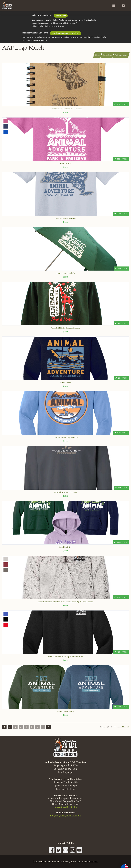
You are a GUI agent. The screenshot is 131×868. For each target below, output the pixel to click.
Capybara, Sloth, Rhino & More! (66, 816)
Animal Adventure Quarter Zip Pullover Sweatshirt (65, 657)
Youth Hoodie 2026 (65, 547)
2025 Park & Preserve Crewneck (65, 492)
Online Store (107, 55)
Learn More (61, 16)
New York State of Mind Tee (65, 218)
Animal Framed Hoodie (65, 711)
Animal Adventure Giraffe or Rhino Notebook (65, 109)
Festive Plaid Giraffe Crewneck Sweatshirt (65, 328)
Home (97, 55)
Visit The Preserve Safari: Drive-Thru (66, 33)
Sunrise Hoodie (65, 383)
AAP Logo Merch (121, 55)
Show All (126, 727)
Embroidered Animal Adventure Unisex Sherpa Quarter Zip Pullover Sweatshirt (65, 602)
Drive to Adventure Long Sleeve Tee (65, 437)
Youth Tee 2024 (65, 164)
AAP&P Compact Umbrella (65, 273)
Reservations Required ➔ (65, 807)
